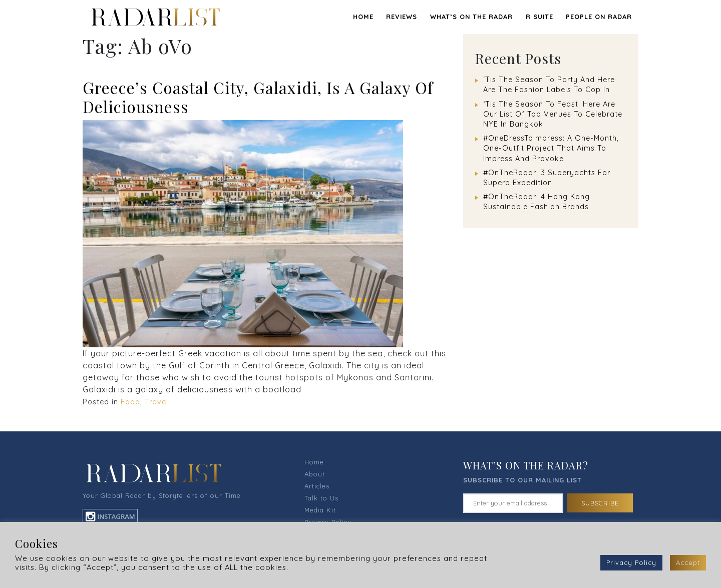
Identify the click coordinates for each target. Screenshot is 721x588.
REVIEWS (402, 17)
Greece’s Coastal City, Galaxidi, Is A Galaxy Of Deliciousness (258, 97)
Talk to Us (321, 498)
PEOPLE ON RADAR (599, 17)
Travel (156, 402)
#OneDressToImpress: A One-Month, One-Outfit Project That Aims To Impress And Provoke (551, 148)
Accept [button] (688, 562)
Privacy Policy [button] (631, 562)
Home (363, 17)
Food (130, 402)
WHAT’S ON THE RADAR (471, 17)
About (315, 474)
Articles (317, 486)
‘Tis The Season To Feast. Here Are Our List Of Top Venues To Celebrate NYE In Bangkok (553, 114)
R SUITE (539, 17)
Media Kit (320, 510)
